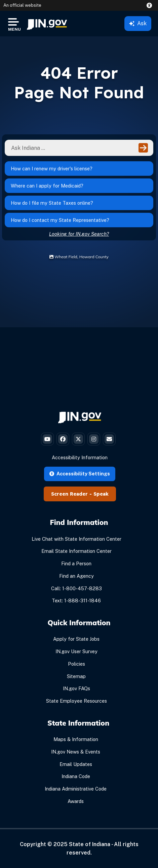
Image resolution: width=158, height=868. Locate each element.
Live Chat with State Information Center (76, 539)
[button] (151, 5)
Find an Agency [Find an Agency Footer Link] (76, 576)
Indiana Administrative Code (76, 789)
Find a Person (76, 563)
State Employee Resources (76, 701)
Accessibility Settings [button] (80, 474)
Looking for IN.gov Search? (79, 234)
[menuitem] (47, 24)
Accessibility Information (80, 457)
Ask (138, 23)
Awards (76, 801)
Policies (76, 664)
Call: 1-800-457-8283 (76, 588)
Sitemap (76, 676)
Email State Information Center (76, 551)
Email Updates (76, 764)
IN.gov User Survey (76, 651)
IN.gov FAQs (76, 688)
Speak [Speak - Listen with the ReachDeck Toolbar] (101, 494)
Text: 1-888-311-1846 (76, 600)
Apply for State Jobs (76, 639)
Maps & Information (76, 739)
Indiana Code (76, 776)
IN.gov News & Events (76, 752)
